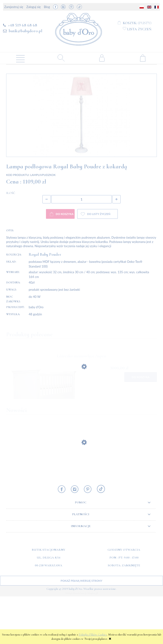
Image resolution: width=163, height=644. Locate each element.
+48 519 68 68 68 (23, 25)
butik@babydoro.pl (25, 31)
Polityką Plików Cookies (93, 635)
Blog (47, 7)
